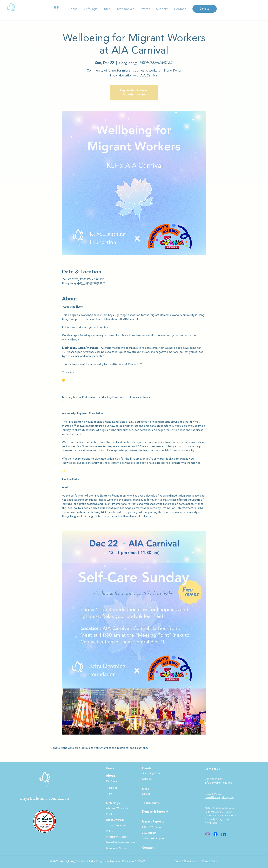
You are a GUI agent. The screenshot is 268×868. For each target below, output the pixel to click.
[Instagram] (207, 834)
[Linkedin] (224, 834)
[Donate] (205, 9)
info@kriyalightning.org (219, 783)
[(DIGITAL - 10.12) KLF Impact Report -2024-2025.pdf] (56, 8)
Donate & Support (155, 812)
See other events (134, 95)
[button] (73, 9)
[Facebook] (216, 834)
